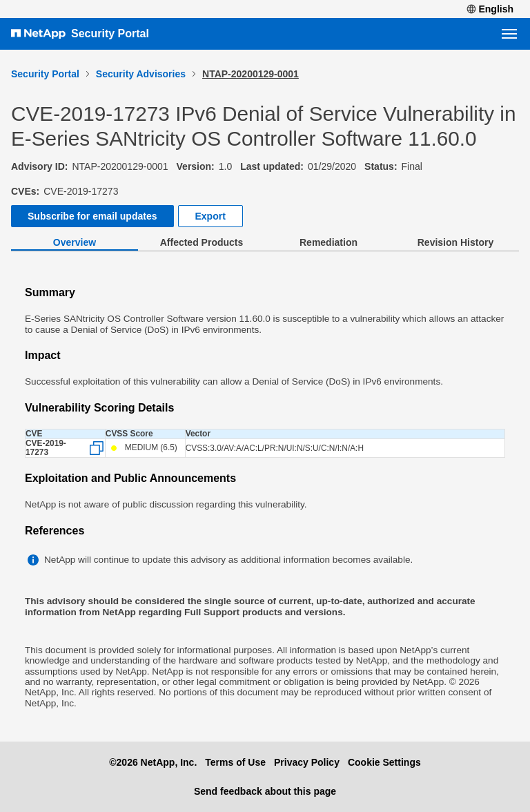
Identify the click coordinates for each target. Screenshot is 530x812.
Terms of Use (235, 762)
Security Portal (110, 33)
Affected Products (202, 242)
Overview (75, 242)
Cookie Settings (384, 762)
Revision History (455, 242)
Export (210, 216)
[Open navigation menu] (509, 34)
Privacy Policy (307, 762)
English (490, 9)
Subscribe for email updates (92, 216)
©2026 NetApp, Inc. (153, 762)
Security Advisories (141, 74)
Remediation (328, 242)
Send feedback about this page (265, 791)
